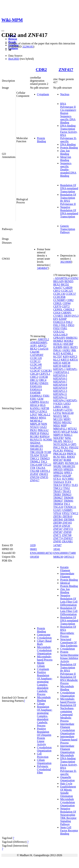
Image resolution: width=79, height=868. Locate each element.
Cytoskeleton (44, 638)
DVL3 (75, 316)
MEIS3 (57, 422)
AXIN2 (74, 278)
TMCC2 (35, 458)
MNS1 (42, 418)
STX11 (57, 479)
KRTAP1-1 (60, 369)
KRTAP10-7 (60, 382)
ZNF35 (44, 477)
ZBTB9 (58, 523)
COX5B (43, 377)
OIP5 (73, 444)
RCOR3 (35, 436)
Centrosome (44, 635)
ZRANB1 (67, 541)
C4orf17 (58, 288)
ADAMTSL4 (62, 278)
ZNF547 (58, 529)
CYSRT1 (58, 316)
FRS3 (71, 325)
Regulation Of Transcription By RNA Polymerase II (68, 199)
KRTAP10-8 (60, 385)
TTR (33, 468)
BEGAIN (59, 281)
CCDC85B (59, 297)
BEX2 (34, 349)
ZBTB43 (58, 519)
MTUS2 (72, 429)
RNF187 (58, 460)
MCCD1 (58, 419)
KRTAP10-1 (62, 372)
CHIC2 (34, 377)
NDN (44, 424)
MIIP (64, 425)
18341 (57, 549)
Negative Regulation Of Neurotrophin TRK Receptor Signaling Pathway (68, 816)
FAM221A (59, 322)
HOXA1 (58, 344)
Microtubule (67, 755)
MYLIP (66, 432)
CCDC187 (36, 367)
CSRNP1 (66, 313)
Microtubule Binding (44, 699)
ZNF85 (57, 541)
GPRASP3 (59, 338)
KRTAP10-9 (60, 388)
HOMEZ (58, 341)
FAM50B (35, 393)
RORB (67, 460)
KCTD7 (58, 357)
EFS (56, 319)
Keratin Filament (65, 569)
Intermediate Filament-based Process (69, 740)
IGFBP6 (58, 347)
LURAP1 (59, 410)
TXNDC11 (70, 507)
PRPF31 (71, 454)
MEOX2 (67, 422)
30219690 (66, 262)
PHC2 (57, 447)
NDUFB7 (59, 438)
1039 (33, 545)
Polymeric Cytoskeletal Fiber (44, 769)
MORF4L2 (36, 421)
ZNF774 (58, 538)
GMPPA (35, 402)
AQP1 (34, 346)
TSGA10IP (36, 465)
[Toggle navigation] (3, 31)
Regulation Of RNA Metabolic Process (69, 680)
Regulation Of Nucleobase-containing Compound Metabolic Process (68, 713)
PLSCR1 (58, 451)
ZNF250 (35, 477)
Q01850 (35, 557)
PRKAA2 (43, 430)
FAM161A (36, 389)
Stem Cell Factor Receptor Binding (69, 830)
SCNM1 (48, 440)
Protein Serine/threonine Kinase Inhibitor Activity (69, 657)
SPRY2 (57, 476)
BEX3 (57, 284)
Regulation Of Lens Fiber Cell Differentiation (69, 611)
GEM (40, 399)
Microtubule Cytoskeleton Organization (44, 650)
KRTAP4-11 (60, 394)
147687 (57, 545)
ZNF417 (66, 69)
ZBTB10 (67, 516)
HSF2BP (68, 344)
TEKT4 (58, 485)
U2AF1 (57, 510)
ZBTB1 (58, 516)
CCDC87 (35, 371)
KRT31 (74, 360)
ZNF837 (68, 538)
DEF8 (67, 316)
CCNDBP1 (60, 300)
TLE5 (75, 485)
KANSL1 (35, 408)
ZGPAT (34, 474)
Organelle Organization (67, 779)
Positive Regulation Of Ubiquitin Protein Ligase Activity (44, 736)
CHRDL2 (69, 310)
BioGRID (14, 59)
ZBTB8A (69, 519)
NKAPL (58, 441)
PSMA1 (44, 433)
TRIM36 (68, 498)
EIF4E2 (34, 383)
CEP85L (58, 310)
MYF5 (57, 432)
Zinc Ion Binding (65, 152)
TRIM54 (58, 504)
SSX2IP (67, 476)
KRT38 (66, 363)
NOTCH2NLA (62, 444)
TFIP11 (66, 485)
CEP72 (66, 306)
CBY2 (57, 291)
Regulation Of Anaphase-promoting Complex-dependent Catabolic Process (45, 716)
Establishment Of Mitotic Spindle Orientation (68, 791)
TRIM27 (58, 498)
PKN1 (34, 430)
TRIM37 (58, 501)
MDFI (67, 419)
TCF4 (68, 482)
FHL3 (57, 325)
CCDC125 (67, 291)
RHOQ (71, 457)
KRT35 (57, 363)
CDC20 (34, 374)
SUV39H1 (68, 479)
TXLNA (41, 468)
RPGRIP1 (59, 463)
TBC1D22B (37, 452)
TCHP (48, 452)
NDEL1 (68, 435)
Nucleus (65, 94)
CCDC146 (36, 364)
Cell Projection (43, 755)
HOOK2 (69, 341)
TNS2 (66, 488)
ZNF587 (58, 532)
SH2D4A (35, 443)
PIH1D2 (74, 447)
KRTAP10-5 (60, 378)
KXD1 (59, 404)
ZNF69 (67, 532)
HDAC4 (35, 405)
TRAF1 (58, 491)
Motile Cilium (41, 664)
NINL (68, 438)
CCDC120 (36, 358)
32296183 (28, 47)
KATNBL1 (67, 353)
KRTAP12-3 (60, 391)
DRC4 (43, 380)
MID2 (57, 425)
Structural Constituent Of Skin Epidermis (69, 642)
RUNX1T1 (36, 440)
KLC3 (57, 360)
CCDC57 (71, 294)
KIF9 (66, 357)
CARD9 (68, 288)
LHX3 (67, 404)
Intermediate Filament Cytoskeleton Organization (68, 729)
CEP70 (57, 306)
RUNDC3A (72, 463)
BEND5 (69, 281)
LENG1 (43, 411)
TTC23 (47, 465)
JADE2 (66, 350)
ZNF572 (68, 529)
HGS (43, 405)
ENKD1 (44, 383)
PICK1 (65, 447)
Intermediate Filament (67, 575)
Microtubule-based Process (45, 658)
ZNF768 (67, 535)
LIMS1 (57, 407)
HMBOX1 (72, 338)
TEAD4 (34, 455)
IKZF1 (74, 347)
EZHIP (63, 319)
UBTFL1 (45, 471)
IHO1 (66, 347)
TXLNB (35, 471)
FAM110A (36, 386)
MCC (66, 416)
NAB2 (74, 432)
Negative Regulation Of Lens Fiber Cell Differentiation (69, 600)
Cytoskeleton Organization (44, 749)
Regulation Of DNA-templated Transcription (69, 188)
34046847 (43, 268)
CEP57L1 (45, 374)
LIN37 (34, 414)
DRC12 (34, 380)
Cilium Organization (44, 762)
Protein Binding (41, 140)
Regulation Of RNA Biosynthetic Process (68, 631)
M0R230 (58, 557)
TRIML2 (35, 462)
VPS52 (66, 513)
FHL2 (69, 322)
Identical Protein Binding (69, 584)
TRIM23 (45, 458)
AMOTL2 (43, 339)
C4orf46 (35, 352)
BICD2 (65, 284)
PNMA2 (69, 451)
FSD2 (57, 328)
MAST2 (58, 416)
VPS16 (57, 513)
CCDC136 (59, 294)
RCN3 (57, 457)
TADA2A (59, 482)
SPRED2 (58, 472)
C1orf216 (43, 349)
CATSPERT (37, 355)
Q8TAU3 (69, 557)
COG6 (57, 313)
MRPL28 (35, 424)
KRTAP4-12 (60, 397)
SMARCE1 (36, 449)
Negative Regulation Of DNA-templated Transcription (69, 212)
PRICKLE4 (60, 454)
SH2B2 (57, 466)
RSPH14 (44, 436)
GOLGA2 (59, 331)
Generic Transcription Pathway (68, 229)
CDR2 (41, 69)
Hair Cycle (66, 783)
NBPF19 (58, 435)
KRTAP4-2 (60, 400)
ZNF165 (67, 523)
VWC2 (74, 513)
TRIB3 (57, 494)
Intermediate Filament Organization (67, 749)
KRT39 (57, 366)
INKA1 (57, 350)
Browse (13, 39)
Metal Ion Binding (66, 159)
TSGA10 (58, 507)
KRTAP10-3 (60, 375)
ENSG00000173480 (65, 553)
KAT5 (57, 353)
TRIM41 (68, 501)
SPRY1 (68, 472)
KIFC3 (34, 411)
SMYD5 (58, 469)
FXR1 (46, 396)
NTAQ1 (34, 427)
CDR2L (58, 303)
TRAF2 (67, 491)
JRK (74, 350)
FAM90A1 (36, 396)
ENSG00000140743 (41, 553)
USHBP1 (68, 510)
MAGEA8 (68, 413)
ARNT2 (42, 346)
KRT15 (65, 360)
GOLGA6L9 (60, 335)
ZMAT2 (44, 474)
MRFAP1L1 (60, 429)
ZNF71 (57, 535)
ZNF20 (66, 526)
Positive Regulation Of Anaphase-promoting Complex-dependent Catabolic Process (45, 683)
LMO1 (66, 407)
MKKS (34, 418)
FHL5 (64, 325)
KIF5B (45, 408)
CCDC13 (35, 361)
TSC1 (44, 462)
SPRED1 (68, 469)
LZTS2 (57, 413)
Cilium (41, 704)
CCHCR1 (46, 371)
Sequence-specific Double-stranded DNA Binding (68, 170)
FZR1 (33, 399)
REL (64, 457)
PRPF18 (35, 433)
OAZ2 (43, 427)
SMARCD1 (37, 446)
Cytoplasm (43, 94)
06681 (34, 549)
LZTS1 (68, 410)
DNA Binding (68, 144)
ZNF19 (57, 526)
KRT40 (66, 366)
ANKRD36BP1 (39, 342)
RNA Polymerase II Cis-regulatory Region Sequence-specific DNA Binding (68, 113)
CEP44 (67, 303)
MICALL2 (44, 414)
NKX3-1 (68, 441)
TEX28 (43, 455)
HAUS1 (44, 402)
